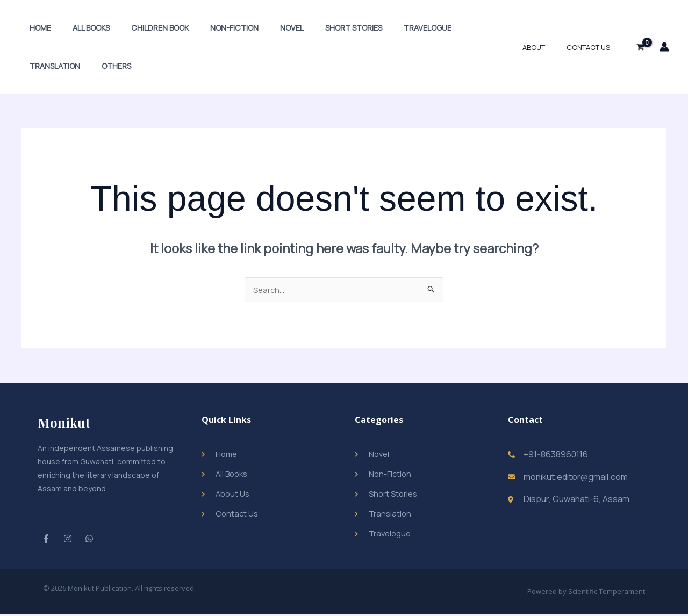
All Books (82, 28)
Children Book (145, 28)
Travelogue (388, 28)
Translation (453, 28)
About (545, 47)
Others (41, 66)
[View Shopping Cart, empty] (640, 47)
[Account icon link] (664, 47)
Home (37, 28)
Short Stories (320, 28)
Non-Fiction (213, 28)
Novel (265, 28)
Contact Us (592, 47)
